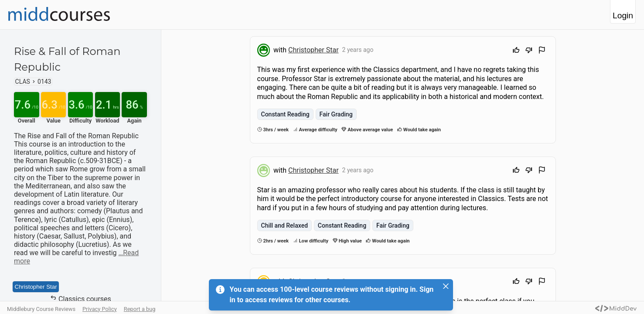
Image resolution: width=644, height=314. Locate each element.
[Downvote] (529, 51)
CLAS (23, 82)
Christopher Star (36, 287)
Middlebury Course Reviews (41, 309)
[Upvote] (516, 51)
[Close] (446, 286)
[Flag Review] (542, 51)
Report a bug (140, 309)
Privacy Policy (100, 309)
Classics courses (80, 299)
